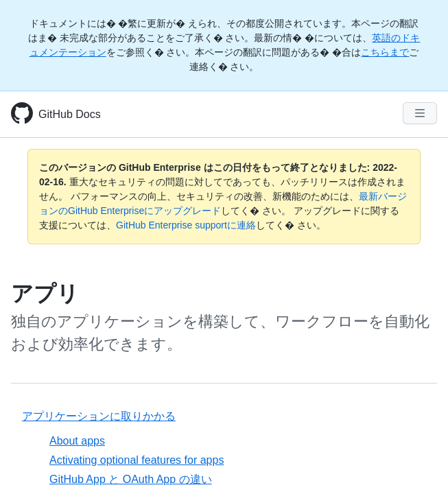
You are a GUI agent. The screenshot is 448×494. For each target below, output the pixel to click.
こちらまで (385, 52)
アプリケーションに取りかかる (99, 416)
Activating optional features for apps (137, 460)
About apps (77, 441)
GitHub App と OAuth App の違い (131, 479)
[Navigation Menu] (420, 113)
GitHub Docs (70, 114)
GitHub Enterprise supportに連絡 (186, 225)
